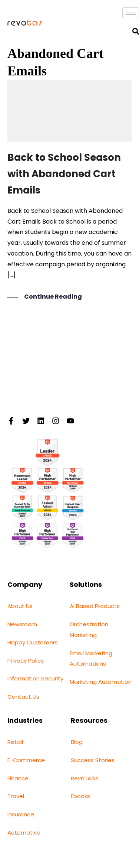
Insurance (21, 814)
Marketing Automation (101, 682)
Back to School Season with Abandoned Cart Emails (64, 174)
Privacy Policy (26, 661)
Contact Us (23, 697)
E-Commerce (26, 760)
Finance (18, 778)
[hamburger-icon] (131, 13)
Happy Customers (33, 642)
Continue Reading (53, 297)
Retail (15, 742)
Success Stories (93, 760)
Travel (16, 796)
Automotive (24, 833)
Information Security (35, 678)
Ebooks (80, 796)
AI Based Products (95, 606)
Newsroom (22, 624)
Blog (77, 742)
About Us (20, 606)
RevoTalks (85, 778)
